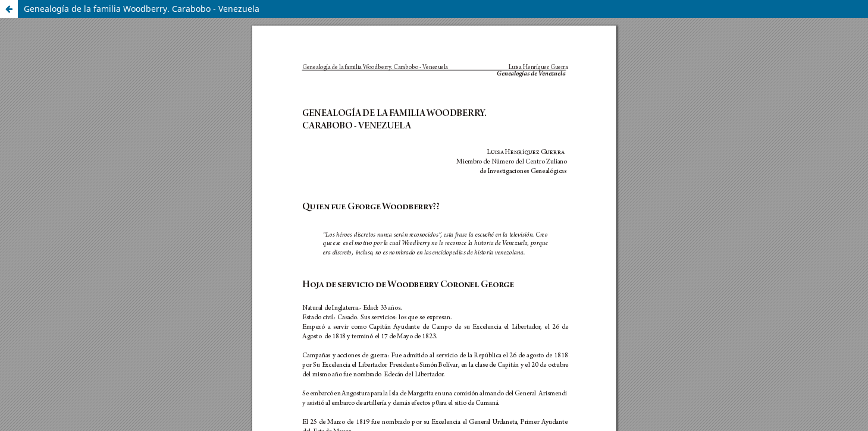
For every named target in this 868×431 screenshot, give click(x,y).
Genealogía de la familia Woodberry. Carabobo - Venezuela (142, 9)
